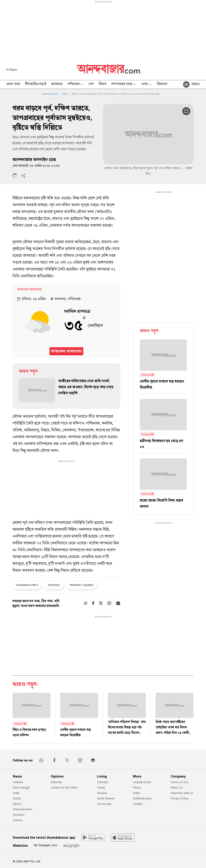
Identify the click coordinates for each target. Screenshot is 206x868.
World (17, 798)
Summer (54, 585)
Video (137, 793)
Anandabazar (50, 94)
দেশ (91, 84)
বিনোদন (162, 84)
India (65, 94)
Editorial (56, 782)
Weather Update (82, 585)
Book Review (106, 798)
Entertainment (22, 809)
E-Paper (12, 69)
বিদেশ (102, 84)
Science (18, 820)
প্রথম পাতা (13, 84)
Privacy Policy (179, 798)
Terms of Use (179, 782)
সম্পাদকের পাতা (124, 85)
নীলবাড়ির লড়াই (36, 84)
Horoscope (104, 804)
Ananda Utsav (142, 782)
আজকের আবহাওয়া (66, 351)
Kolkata (18, 782)
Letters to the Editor (65, 787)
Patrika (138, 804)
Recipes (102, 793)
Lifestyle (103, 782)
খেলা (147, 85)
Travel (101, 787)
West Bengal (21, 787)
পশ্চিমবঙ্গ (76, 85)
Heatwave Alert (27, 585)
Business (19, 815)
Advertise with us (182, 793)
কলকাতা (57, 84)
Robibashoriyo (142, 798)
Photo (137, 787)
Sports (17, 804)
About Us (177, 787)
